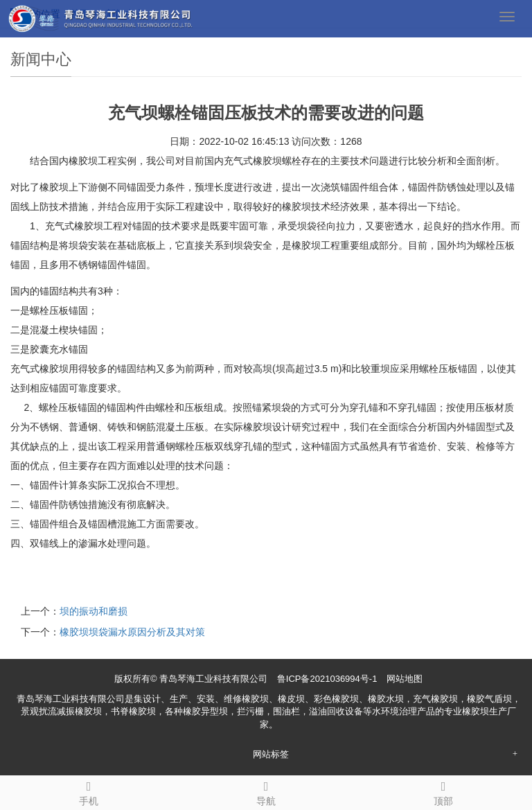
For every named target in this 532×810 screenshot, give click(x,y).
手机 (89, 791)
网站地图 (405, 679)
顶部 (443, 791)
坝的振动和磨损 (94, 611)
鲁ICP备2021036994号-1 (327, 679)
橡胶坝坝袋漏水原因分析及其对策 (132, 632)
